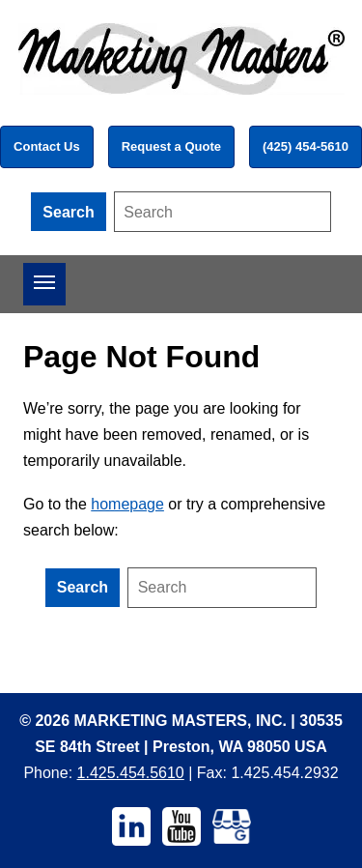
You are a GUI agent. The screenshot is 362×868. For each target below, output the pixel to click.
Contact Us (47, 146)
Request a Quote (171, 146)
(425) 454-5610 (306, 146)
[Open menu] (44, 284)
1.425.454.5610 (131, 773)
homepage (127, 504)
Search (68, 212)
